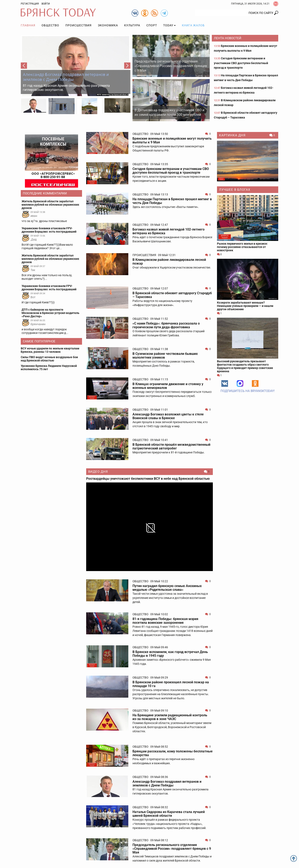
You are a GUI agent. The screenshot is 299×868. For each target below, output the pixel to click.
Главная (28, 25)
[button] (24, 66)
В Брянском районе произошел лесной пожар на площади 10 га (171, 684)
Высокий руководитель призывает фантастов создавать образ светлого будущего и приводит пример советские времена (245, 366)
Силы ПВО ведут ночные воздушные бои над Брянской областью (49, 359)
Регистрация (30, 4)
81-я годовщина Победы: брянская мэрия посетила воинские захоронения (165, 621)
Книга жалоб (193, 25)
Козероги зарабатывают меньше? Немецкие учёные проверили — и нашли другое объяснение (245, 306)
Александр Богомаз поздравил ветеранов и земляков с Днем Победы (66, 77)
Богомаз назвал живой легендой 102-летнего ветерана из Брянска (168, 231)
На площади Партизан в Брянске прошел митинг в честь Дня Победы (172, 201)
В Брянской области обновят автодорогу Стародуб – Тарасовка (172, 295)
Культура (132, 25)
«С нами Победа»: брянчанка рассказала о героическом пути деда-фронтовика (166, 325)
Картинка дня (232, 135)
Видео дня (98, 472)
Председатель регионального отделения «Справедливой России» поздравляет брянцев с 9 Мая (171, 66)
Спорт (152, 25)
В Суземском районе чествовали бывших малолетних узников (165, 356)
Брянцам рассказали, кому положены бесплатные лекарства (173, 753)
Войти (46, 4)
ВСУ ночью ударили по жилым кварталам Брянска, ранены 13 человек (50, 350)
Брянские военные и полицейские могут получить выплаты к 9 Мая (172, 140)
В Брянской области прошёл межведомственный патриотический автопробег (171, 446)
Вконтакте (225, 383)
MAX (240, 383)
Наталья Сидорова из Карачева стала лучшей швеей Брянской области (169, 814)
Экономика (108, 25)
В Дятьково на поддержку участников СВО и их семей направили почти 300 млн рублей (169, 112)
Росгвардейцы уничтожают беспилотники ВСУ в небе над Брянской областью (148, 479)
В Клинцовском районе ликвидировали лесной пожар (169, 262)
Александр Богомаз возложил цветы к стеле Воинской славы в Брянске (168, 416)
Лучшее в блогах (235, 190)
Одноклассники (255, 383)
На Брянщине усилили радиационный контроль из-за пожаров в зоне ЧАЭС (170, 717)
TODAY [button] (168, 25)
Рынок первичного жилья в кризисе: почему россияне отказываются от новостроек (242, 247)
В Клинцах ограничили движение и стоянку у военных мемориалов (168, 386)
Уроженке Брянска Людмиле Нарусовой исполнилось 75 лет (49, 367)
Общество (50, 25)
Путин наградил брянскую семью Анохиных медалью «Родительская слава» (167, 588)
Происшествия (78, 25)
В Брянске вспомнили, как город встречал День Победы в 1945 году (170, 654)
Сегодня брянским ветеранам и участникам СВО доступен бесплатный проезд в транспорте (241, 63)
